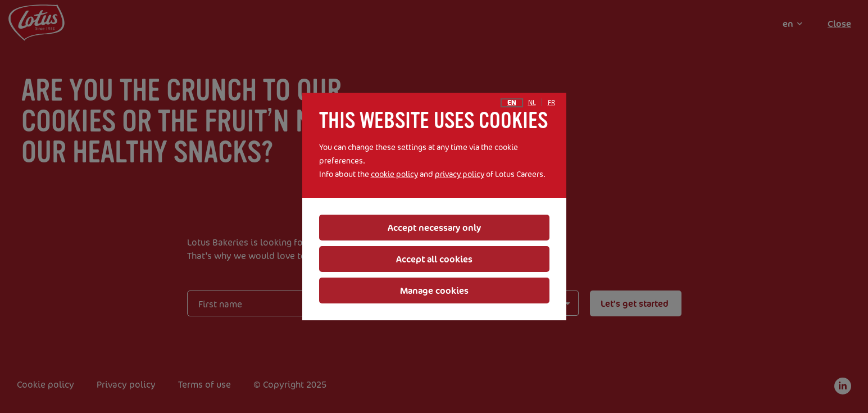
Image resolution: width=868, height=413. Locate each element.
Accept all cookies (434, 259)
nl (532, 103)
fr (551, 103)
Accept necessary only (434, 228)
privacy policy (460, 174)
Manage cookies (434, 291)
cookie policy (394, 174)
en (512, 103)
